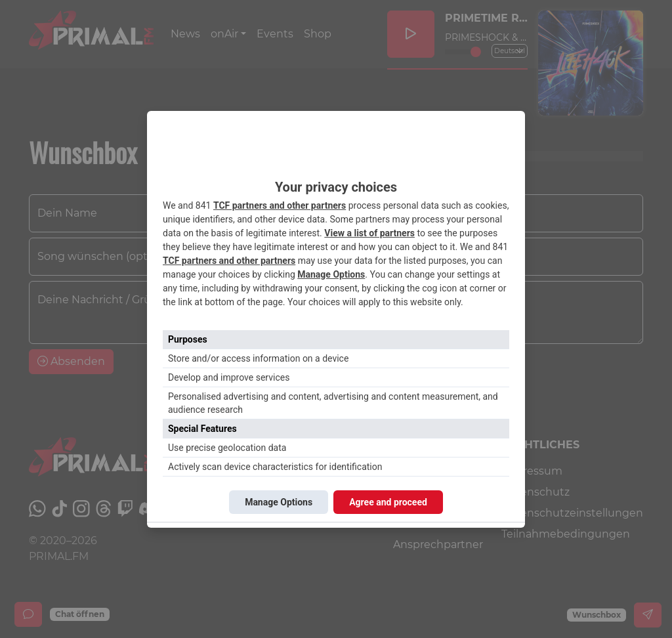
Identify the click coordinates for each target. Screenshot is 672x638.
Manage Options (331, 274)
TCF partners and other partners (280, 205)
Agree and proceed (388, 502)
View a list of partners (369, 233)
